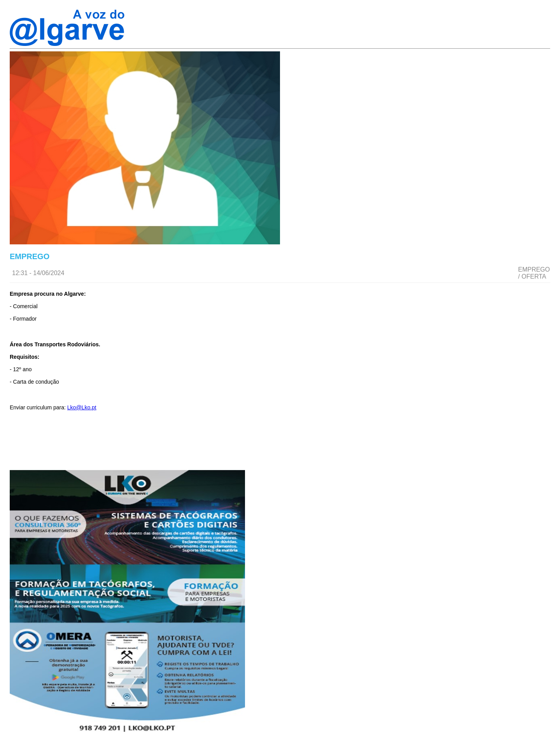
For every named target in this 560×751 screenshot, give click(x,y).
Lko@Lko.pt (82, 407)
